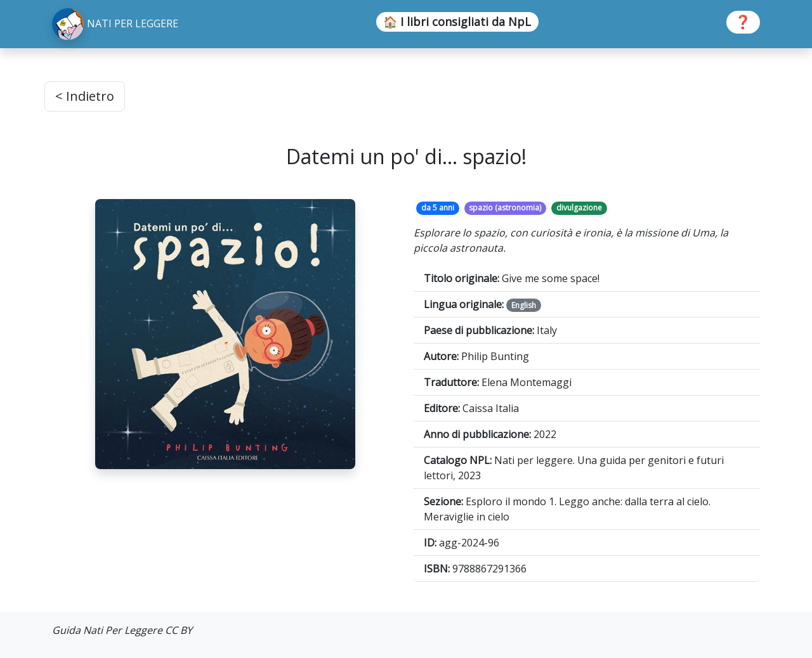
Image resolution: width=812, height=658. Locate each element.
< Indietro (85, 96)
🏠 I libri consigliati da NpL (457, 22)
